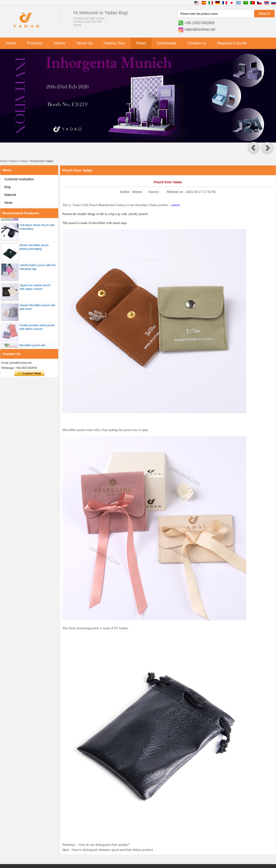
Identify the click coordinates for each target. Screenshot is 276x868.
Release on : (176, 192)
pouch (176, 205)
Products (35, 43)
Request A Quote (232, 43)
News (141, 43)
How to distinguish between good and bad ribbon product (112, 850)
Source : (155, 192)
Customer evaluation (19, 179)
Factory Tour (114, 43)
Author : (126, 192)
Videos (59, 43)
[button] (254, 148)
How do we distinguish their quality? (104, 845)
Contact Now (29, 373)
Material (10, 195)
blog (7, 187)
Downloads (167, 43)
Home (11, 43)
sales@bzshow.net (200, 29)
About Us (84, 43)
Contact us (197, 43)
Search (264, 13)
